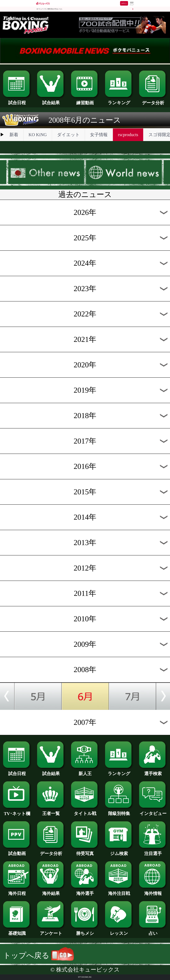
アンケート (51, 931)
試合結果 (51, 100)
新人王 (85, 771)
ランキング (119, 100)
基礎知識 (17, 931)
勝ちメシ (85, 931)
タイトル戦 (85, 811)
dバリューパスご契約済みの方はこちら (49, 9)
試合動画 (17, 851)
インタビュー (153, 811)
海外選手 (85, 891)
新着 (14, 135)
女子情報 (99, 135)
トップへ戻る (39, 955)
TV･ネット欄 (17, 811)
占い (153, 931)
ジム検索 (119, 851)
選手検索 (153, 771)
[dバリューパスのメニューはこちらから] (132, 4)
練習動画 (85, 101)
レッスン (119, 931)
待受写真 (85, 851)
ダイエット (68, 135)
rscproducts (128, 135)
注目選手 (153, 851)
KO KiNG (38, 135)
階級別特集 (119, 811)
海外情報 (153, 891)
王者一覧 (51, 811)
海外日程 (17, 891)
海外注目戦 (119, 891)
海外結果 (51, 891)
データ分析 (153, 101)
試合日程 (17, 100)
